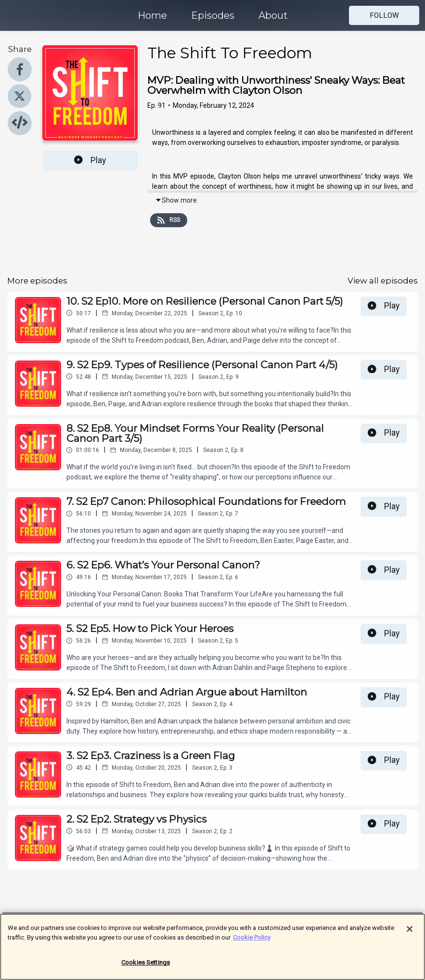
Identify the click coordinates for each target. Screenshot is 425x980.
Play (90, 160)
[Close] (410, 936)
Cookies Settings (146, 970)
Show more (176, 200)
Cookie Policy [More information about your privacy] (252, 944)
